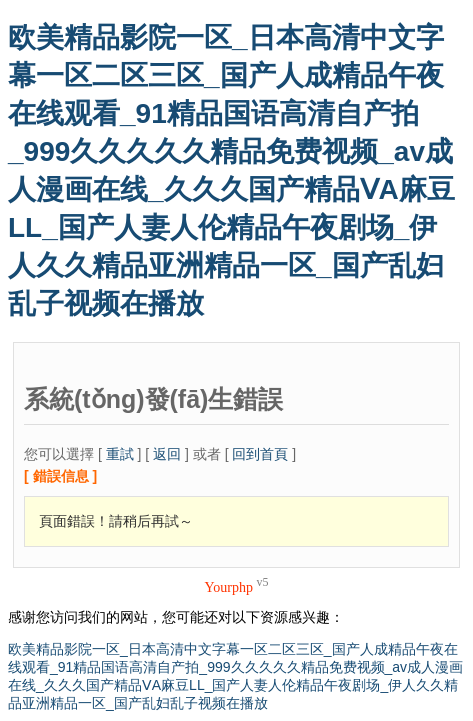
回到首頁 (260, 454)
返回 (167, 454)
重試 (120, 454)
